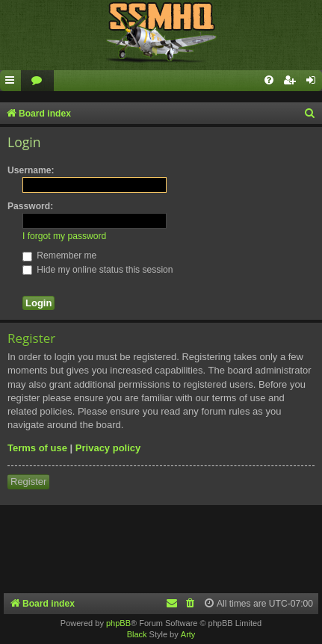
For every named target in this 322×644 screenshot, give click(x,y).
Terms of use (37, 448)
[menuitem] (37, 81)
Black (137, 634)
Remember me (59, 256)
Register (28, 482)
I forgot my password (64, 236)
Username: (31, 170)
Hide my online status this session (98, 270)
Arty (188, 634)
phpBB (118, 623)
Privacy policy (108, 448)
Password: (30, 206)
